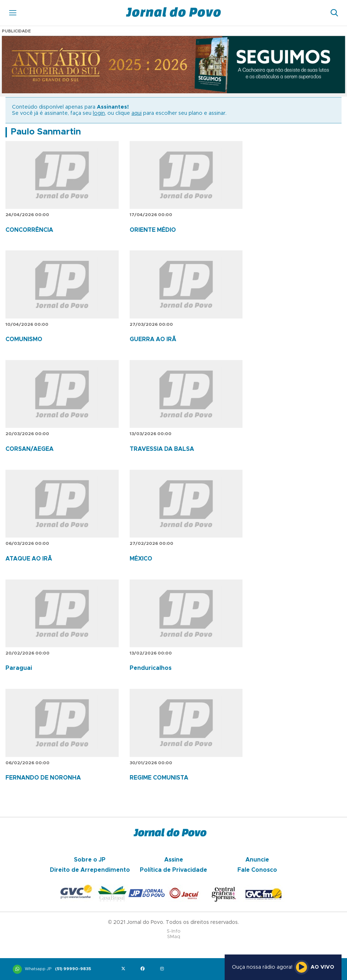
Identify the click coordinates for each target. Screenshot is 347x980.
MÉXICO (141, 559)
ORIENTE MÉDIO (153, 230)
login (99, 113)
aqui (137, 113)
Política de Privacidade (173, 870)
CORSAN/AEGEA (29, 449)
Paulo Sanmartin (46, 132)
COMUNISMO (24, 339)
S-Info (174, 931)
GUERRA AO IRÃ (153, 339)
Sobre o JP (90, 860)
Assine (174, 860)
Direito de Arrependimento (90, 870)
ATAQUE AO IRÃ (29, 559)
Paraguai (19, 668)
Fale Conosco (257, 870)
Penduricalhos (151, 668)
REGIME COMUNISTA (159, 778)
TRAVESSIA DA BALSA (162, 449)
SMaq (174, 937)
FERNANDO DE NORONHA (43, 778)
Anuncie (257, 860)
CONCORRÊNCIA (29, 230)
